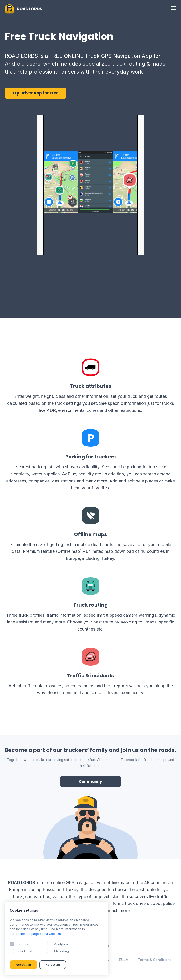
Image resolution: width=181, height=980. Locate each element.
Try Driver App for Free (35, 93)
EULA (145, 960)
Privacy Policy (119, 960)
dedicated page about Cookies (38, 934)
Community (91, 781)
